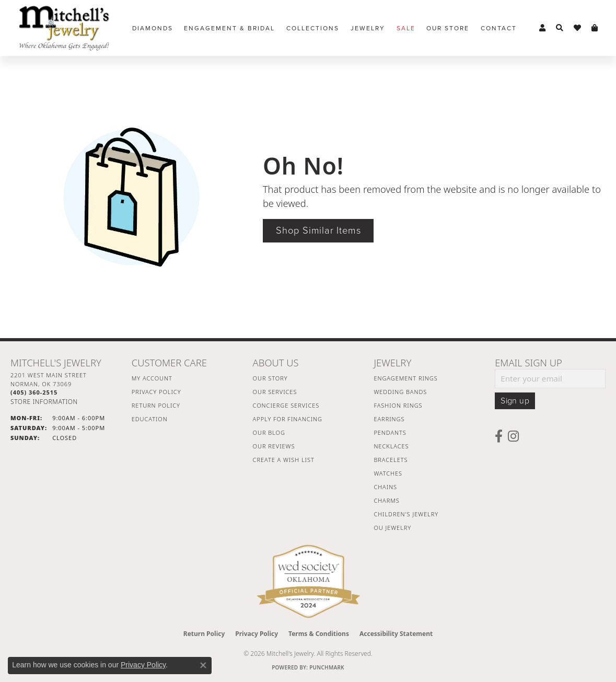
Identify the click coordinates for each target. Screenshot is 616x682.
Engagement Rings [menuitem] (405, 378)
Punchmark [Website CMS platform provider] (327, 667)
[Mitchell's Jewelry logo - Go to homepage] (64, 28)
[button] (542, 28)
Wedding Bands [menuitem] (400, 392)
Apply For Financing (288, 419)
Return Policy (156, 405)
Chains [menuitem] (385, 487)
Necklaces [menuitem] (391, 446)
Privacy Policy (156, 392)
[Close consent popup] (203, 665)
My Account (152, 378)
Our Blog (269, 432)
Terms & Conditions (319, 634)
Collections (313, 28)
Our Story (270, 378)
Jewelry (368, 28)
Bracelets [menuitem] (391, 460)
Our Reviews (274, 446)
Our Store (448, 28)
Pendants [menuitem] (390, 432)
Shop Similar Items (318, 230)
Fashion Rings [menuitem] (398, 405)
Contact (499, 28)
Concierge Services (286, 405)
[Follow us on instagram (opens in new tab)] (513, 436)
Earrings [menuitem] (389, 419)
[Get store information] (44, 402)
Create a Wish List (284, 460)
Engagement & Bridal (229, 28)
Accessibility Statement (396, 634)
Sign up (515, 401)
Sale (406, 28)
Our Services (275, 392)
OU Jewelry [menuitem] (392, 528)
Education (150, 419)
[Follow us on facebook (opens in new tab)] (499, 436)
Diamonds (153, 28)
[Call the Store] (34, 392)
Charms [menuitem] (386, 500)
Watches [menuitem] (388, 473)
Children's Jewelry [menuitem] (406, 514)
